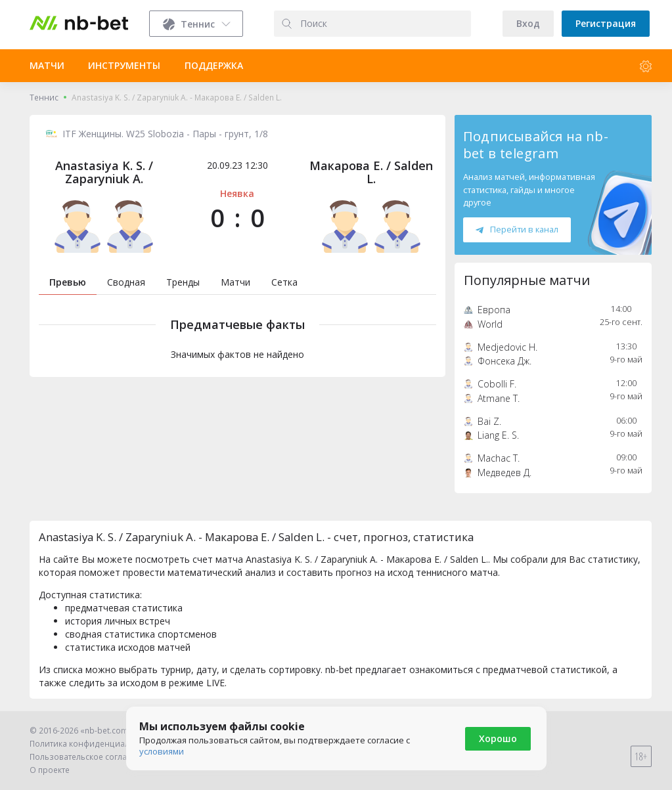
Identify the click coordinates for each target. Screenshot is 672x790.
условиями (162, 751)
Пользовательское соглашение (92, 757)
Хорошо (498, 738)
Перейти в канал (517, 229)
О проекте (50, 770)
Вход (528, 23)
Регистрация (606, 23)
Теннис (44, 98)
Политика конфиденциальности (93, 744)
